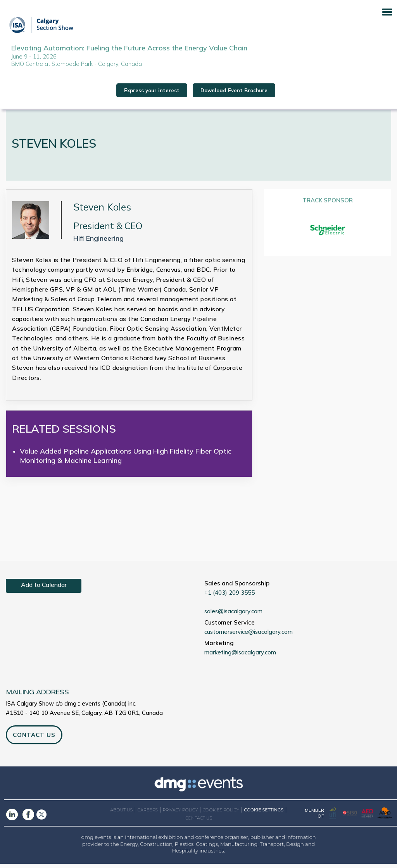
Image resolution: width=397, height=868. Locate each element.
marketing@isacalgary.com (240, 656)
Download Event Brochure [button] (234, 92)
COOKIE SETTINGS (264, 814)
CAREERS (148, 814)
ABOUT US (122, 814)
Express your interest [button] (152, 92)
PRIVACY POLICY (180, 814)
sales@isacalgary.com (233, 615)
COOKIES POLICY (221, 814)
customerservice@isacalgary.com (249, 636)
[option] (328, 234)
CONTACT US (34, 739)
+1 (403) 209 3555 (230, 596)
